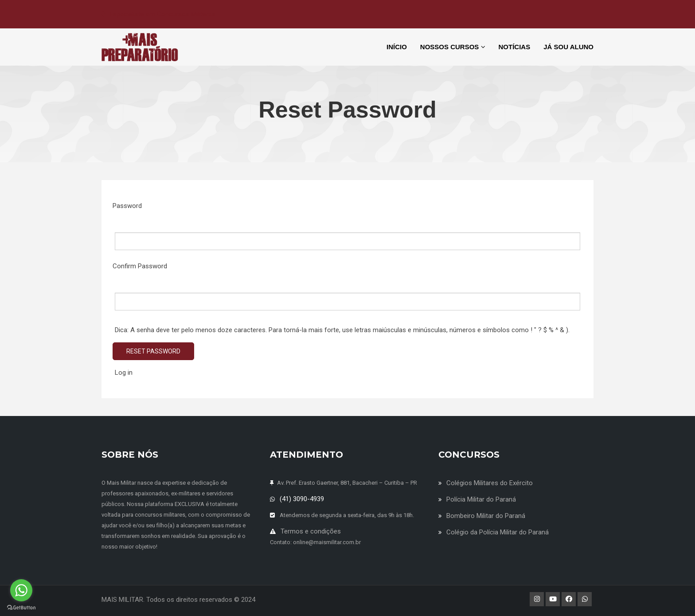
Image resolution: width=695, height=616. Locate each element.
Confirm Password (140, 266)
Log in (124, 373)
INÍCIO (397, 47)
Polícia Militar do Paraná (481, 499)
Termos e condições (311, 531)
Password (127, 206)
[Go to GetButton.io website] (21, 607)
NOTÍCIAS (515, 47)
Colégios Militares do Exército (490, 483)
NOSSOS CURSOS (453, 47)
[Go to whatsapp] (21, 590)
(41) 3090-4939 (302, 499)
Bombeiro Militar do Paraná (486, 516)
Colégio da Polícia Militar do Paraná (498, 532)
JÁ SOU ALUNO (568, 47)
